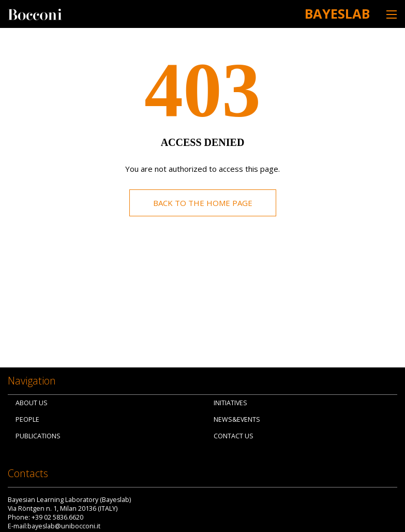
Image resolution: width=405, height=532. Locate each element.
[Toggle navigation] (392, 14)
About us (32, 403)
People (27, 419)
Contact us (234, 436)
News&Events (237, 419)
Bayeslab (337, 13)
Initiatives (230, 403)
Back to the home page (203, 203)
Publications (38, 436)
